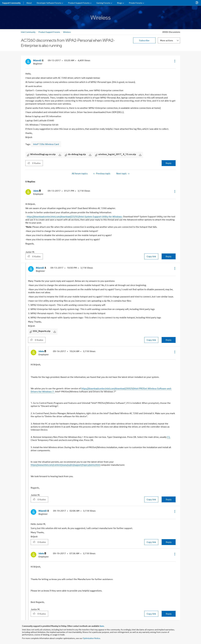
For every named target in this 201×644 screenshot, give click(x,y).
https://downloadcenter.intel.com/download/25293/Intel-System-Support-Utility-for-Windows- (75, 216)
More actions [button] (167, 40)
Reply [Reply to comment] (169, 256)
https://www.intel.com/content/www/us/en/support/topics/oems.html (65, 465)
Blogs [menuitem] (120, 3)
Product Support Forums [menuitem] (79, 3)
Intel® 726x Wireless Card (46, 144)
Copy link (151, 256)
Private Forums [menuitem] (136, 3)
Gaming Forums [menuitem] (103, 3)
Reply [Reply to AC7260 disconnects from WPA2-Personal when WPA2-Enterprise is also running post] (169, 163)
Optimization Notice (91, 638)
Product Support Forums (49, 32)
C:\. (169, 437)
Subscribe (144, 40)
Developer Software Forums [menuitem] (49, 3)
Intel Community (28, 32)
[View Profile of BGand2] (38, 60)
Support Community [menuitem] (11, 3)
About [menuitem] (29, 3)
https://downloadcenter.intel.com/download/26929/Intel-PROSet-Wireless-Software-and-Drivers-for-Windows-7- (101, 390)
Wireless (67, 32)
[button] (174, 61)
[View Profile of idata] (37, 191)
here (102, 626)
